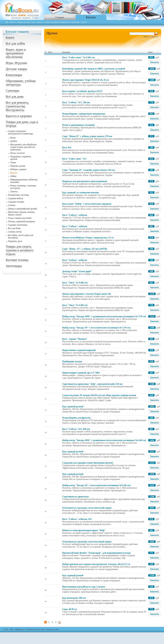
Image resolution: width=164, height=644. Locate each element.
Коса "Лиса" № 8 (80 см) (75, 283)
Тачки (13, 162)
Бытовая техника (17, 260)
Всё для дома (15, 97)
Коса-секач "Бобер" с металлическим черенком (87, 204)
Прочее (14, 173)
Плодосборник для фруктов (76, 418)
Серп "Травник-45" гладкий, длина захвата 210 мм (89, 170)
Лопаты (14, 192)
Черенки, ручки (18, 166)
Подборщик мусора (72, 361)
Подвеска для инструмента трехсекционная (85, 181)
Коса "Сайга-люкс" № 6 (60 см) (78, 57)
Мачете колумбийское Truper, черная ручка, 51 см (88, 238)
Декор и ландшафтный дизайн (23, 209)
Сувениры (13, 91)
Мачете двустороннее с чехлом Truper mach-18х (87, 294)
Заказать (154, 62)
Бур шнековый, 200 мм (74, 598)
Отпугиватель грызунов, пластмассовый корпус (87, 542)
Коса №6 (67, 147)
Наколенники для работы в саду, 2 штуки (84, 587)
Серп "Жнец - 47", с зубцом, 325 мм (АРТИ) (85, 249)
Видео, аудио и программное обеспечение (16, 53)
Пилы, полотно (18, 153)
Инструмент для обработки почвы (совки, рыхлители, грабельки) (23, 147)
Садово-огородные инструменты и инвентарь (62, 22)
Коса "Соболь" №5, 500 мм (76, 429)
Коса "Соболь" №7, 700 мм (76, 102)
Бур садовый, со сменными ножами (80, 193)
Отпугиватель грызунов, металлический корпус (87, 508)
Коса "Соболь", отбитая (75, 215)
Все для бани (14, 228)
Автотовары (14, 266)
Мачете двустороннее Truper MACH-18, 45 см (86, 80)
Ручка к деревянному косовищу (79, 125)
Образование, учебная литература (21, 83)
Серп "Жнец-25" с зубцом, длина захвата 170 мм (87, 136)
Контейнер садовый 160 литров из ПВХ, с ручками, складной (94, 69)
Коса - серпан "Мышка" (75, 339)
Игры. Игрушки (16, 63)
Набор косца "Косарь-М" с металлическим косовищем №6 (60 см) (96, 485)
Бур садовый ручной (73, 406)
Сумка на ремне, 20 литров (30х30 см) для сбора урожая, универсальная (99, 395)
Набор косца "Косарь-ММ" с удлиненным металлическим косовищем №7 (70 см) (104, 316)
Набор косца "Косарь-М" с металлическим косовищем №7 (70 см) (96, 328)
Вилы (13, 138)
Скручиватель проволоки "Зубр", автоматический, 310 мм (92, 384)
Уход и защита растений (20, 218)
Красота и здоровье (19, 116)
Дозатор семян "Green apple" (77, 271)
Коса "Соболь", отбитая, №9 (77, 519)
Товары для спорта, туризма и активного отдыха (20, 250)
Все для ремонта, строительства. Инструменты (17, 106)
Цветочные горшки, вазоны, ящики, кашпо (21, 213)
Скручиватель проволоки (75, 497)
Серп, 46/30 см (70, 609)
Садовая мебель (16, 198)
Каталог (91, 17)
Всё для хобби (15, 44)
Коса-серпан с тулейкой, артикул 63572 (82, 91)
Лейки (13, 176)
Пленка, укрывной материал (22, 221)
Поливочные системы (18, 195)
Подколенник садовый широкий (79, 350)
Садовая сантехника (18, 225)
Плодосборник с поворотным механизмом (84, 114)
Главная (60, 17)
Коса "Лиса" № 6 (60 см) (75, 305)
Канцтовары (14, 75)
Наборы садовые (18, 169)
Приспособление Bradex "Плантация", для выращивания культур (96, 553)
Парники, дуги (15, 241)
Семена (12, 205)
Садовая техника (16, 202)
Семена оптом (15, 232)
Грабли (14, 141)
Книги (10, 38)
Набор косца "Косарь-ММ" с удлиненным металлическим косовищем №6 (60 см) (104, 440)
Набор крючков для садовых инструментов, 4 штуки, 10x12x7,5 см (96, 564)
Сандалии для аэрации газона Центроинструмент (88, 463)
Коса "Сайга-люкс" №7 (74, 159)
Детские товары (16, 69)
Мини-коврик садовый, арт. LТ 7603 (81, 373)
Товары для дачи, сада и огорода (30, 22)
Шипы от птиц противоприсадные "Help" (84, 530)
